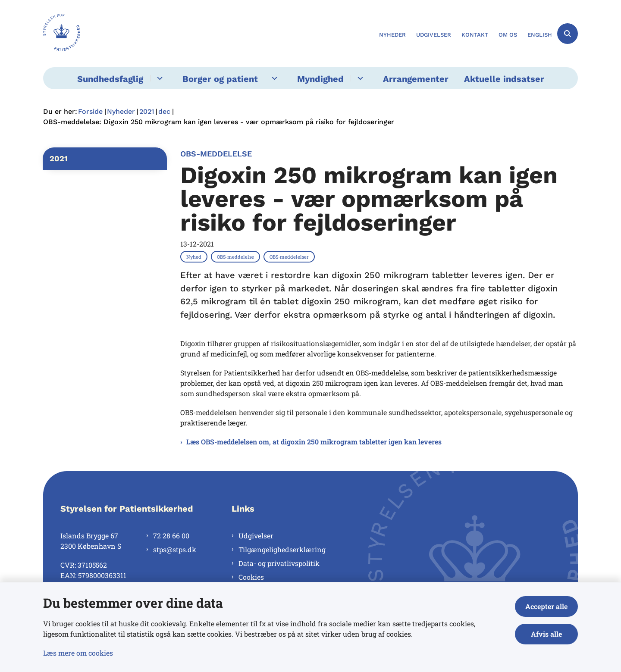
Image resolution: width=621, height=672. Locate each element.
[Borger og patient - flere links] (273, 78)
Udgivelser (256, 536)
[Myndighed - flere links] (359, 78)
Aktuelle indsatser (504, 79)
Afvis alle (546, 634)
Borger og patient (220, 79)
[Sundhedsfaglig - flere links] (158, 78)
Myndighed (320, 79)
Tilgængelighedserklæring (282, 549)
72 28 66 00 (171, 536)
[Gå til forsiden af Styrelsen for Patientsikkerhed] (62, 34)
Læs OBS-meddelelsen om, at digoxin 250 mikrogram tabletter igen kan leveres (314, 442)
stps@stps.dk (175, 549)
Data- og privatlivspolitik (279, 563)
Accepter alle (546, 606)
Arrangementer (416, 79)
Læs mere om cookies (78, 653)
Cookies (251, 577)
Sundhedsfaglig (110, 79)
